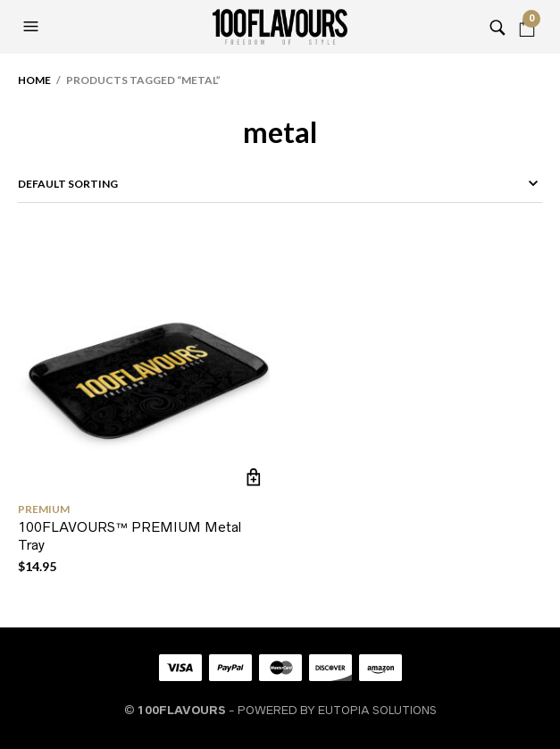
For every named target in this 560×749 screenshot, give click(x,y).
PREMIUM (44, 509)
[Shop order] (280, 184)
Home (34, 80)
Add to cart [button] (254, 477)
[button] (33, 27)
